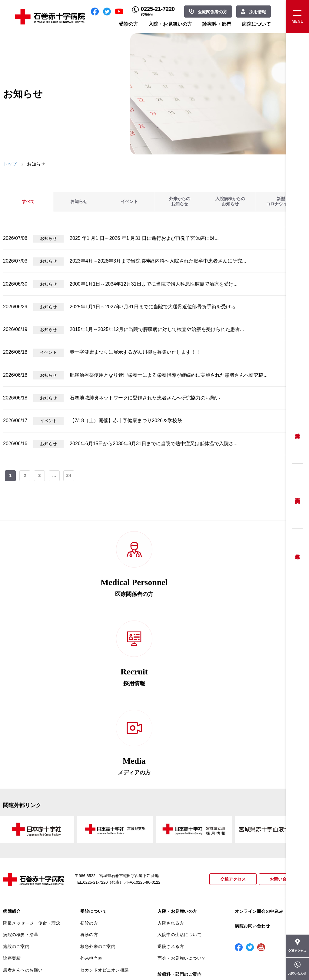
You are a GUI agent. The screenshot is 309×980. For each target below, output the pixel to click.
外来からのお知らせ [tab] (180, 202)
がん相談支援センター (25, 915)
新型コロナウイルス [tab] (281, 202)
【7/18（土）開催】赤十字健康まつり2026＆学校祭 (126, 420)
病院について (256, 24)
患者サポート (93, 893)
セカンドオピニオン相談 (105, 817)
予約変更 (297, 496)
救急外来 (297, 549)
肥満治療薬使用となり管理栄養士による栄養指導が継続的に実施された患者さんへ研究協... (169, 375)
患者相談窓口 (93, 829)
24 (70, 476)
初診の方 (89, 770)
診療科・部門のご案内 (180, 821)
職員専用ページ (286, 962)
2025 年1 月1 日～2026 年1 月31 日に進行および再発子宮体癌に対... (144, 238)
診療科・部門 (217, 24)
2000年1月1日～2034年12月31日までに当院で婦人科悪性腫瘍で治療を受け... (154, 284)
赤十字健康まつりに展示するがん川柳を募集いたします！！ (135, 352)
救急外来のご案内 (98, 793)
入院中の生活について (180, 781)
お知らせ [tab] (79, 202)
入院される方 (171, 770)
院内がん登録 (16, 903)
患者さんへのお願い (23, 817)
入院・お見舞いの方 (170, 24)
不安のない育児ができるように (109, 866)
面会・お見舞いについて (182, 805)
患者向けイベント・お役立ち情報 (32, 930)
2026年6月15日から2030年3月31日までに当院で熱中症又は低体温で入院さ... (154, 444)
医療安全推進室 (18, 876)
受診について (93, 758)
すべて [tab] (28, 202)
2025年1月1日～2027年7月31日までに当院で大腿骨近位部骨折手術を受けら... (155, 307)
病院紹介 (12, 758)
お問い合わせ (281, 726)
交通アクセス (230, 726)
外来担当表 (91, 805)
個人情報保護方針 (21, 852)
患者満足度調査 (18, 864)
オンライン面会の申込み (259, 758)
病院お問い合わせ (252, 773)
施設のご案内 (16, 793)
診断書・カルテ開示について (109, 881)
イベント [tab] (129, 202)
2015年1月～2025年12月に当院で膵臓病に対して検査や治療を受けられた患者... (157, 329)
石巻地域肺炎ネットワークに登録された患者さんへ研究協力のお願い (145, 398)
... (55, 476)
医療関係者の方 (212, 12)
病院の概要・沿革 (21, 781)
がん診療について (21, 892)
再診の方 (89, 781)
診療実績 (12, 805)
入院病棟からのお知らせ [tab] (230, 202)
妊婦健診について (98, 840)
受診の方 (128, 24)
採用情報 (257, 12)
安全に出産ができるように (107, 852)
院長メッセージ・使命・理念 (32, 770)
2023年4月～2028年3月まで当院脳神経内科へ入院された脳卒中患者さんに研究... (158, 261)
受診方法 (297, 431)
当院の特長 (14, 829)
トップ (10, 164)
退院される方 (171, 793)
